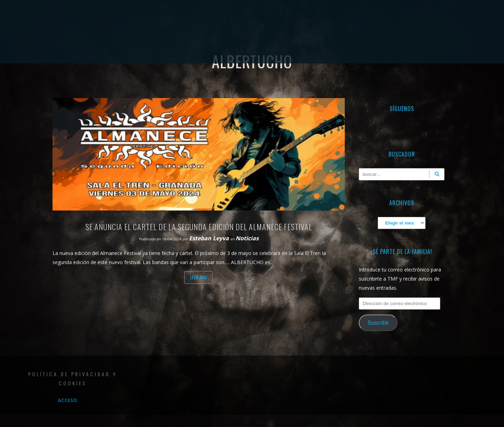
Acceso (67, 400)
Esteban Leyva (210, 238)
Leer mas (199, 277)
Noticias (247, 238)
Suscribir (378, 323)
